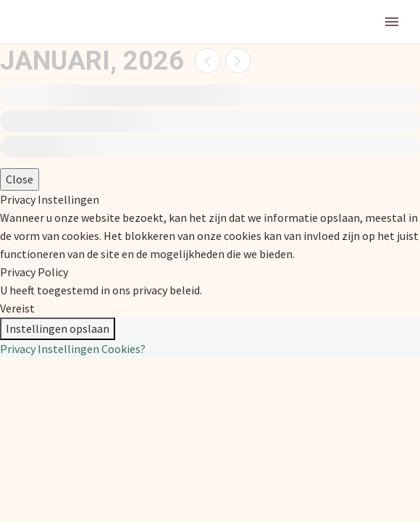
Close (20, 179)
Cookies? (123, 349)
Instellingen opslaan (58, 328)
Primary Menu (392, 22)
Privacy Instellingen (50, 349)
